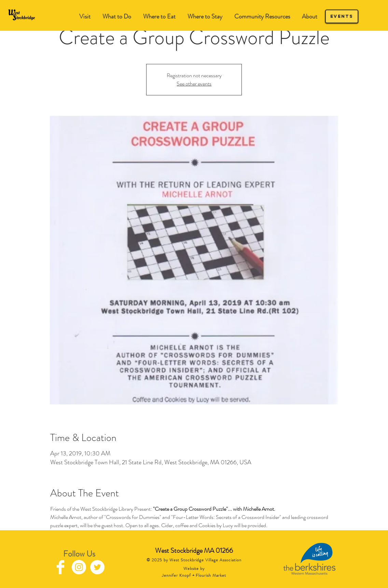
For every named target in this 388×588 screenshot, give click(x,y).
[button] (117, 17)
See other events (194, 84)
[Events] (342, 16)
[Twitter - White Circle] (97, 567)
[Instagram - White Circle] (79, 567)
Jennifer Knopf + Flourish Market (194, 575)
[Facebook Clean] (60, 567)
